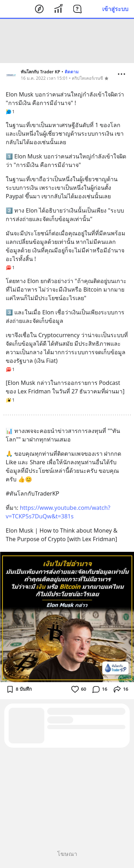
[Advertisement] (67, 41)
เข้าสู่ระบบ (115, 9)
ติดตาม (72, 72)
